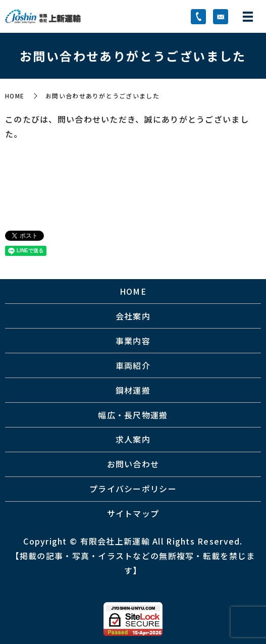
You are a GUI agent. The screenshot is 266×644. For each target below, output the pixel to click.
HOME (15, 96)
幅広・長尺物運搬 (133, 415)
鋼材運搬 (133, 390)
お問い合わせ (133, 464)
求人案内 (133, 439)
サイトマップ (133, 513)
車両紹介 (133, 365)
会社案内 (133, 316)
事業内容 (133, 341)
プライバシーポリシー (133, 489)
